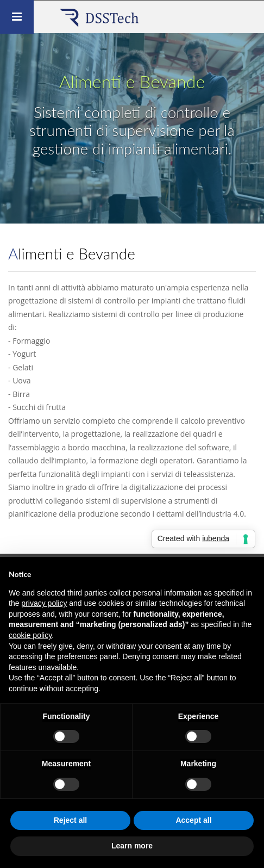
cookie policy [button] (30, 635)
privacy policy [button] (44, 603)
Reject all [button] (70, 820)
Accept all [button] (193, 820)
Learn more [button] (132, 846)
